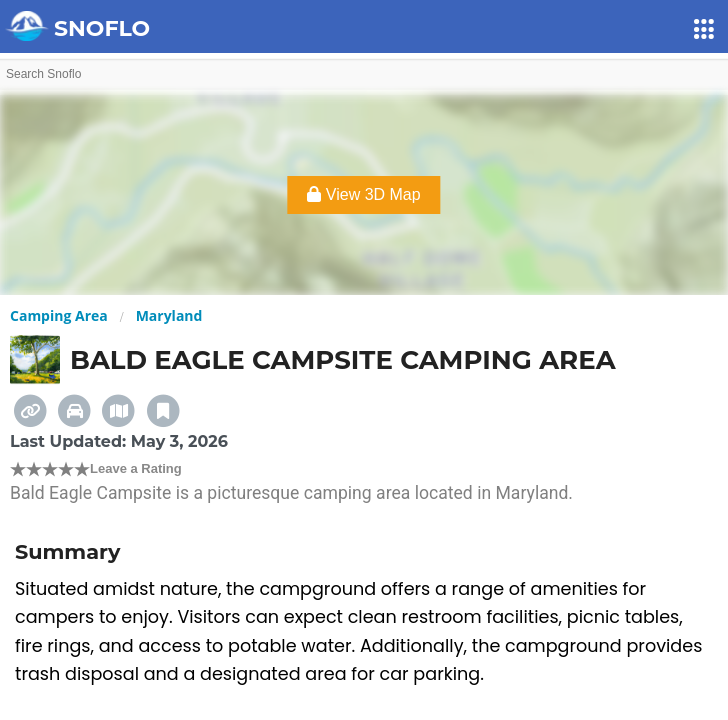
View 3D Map (363, 194)
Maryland (169, 315)
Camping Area (59, 315)
